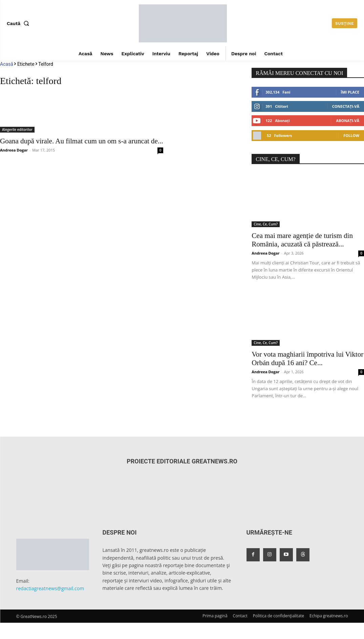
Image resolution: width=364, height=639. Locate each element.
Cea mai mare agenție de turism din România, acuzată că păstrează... (302, 240)
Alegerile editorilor (17, 129)
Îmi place (350, 92)
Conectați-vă (346, 106)
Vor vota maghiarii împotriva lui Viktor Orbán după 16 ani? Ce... (307, 358)
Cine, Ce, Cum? (266, 224)
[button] (19, 23)
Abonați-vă (348, 121)
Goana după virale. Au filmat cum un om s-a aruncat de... (82, 141)
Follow (351, 135)
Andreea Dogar (14, 150)
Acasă (7, 64)
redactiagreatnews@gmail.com (50, 588)
